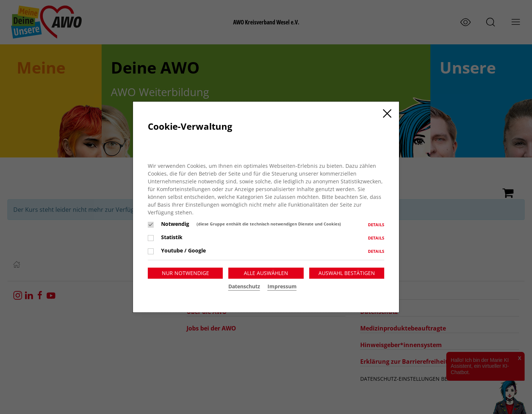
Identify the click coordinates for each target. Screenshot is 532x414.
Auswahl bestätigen (347, 273)
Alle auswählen (266, 273)
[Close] (387, 113)
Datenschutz (244, 286)
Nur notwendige (185, 273)
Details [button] (376, 225)
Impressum (282, 286)
